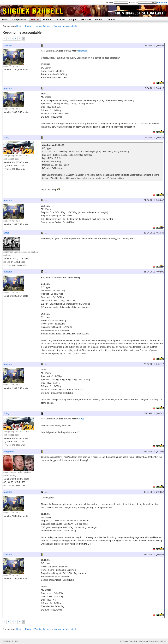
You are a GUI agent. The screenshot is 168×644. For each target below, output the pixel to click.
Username (109, 2)
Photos (99, 19)
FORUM (35, 19)
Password (133, 2)
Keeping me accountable (65, 26)
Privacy (143, 641)
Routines (48, 19)
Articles (61, 19)
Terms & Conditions (157, 641)
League (73, 19)
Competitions (20, 19)
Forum (28, 26)
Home (5, 19)
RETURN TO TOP (11, 641)
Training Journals (42, 26)
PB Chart (86, 19)
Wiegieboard (10, 451)
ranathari (8, 45)
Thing (6, 137)
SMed (7, 233)
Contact (111, 19)
